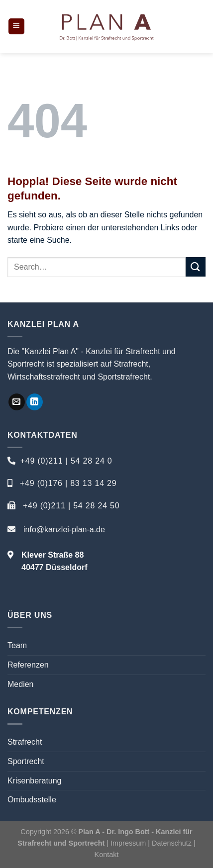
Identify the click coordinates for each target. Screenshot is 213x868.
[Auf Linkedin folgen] (35, 402)
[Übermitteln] (196, 267)
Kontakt (107, 855)
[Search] (202, 26)
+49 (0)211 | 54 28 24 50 (71, 506)
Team (17, 645)
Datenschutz (173, 843)
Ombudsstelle (32, 800)
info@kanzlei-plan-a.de (64, 530)
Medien (20, 684)
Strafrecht (25, 742)
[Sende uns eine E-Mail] (17, 402)
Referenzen (28, 665)
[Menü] (16, 27)
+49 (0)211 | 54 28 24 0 (66, 461)
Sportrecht (26, 761)
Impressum (128, 843)
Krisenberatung (35, 781)
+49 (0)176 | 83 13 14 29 (68, 483)
